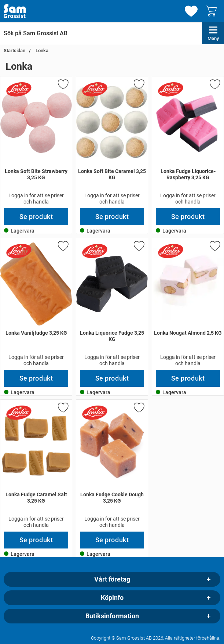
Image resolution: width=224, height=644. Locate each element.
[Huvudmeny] (213, 33)
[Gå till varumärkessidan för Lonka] (19, 89)
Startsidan (14, 51)
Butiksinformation (112, 616)
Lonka (41, 51)
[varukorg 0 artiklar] (213, 11)
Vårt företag (112, 579)
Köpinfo (112, 598)
